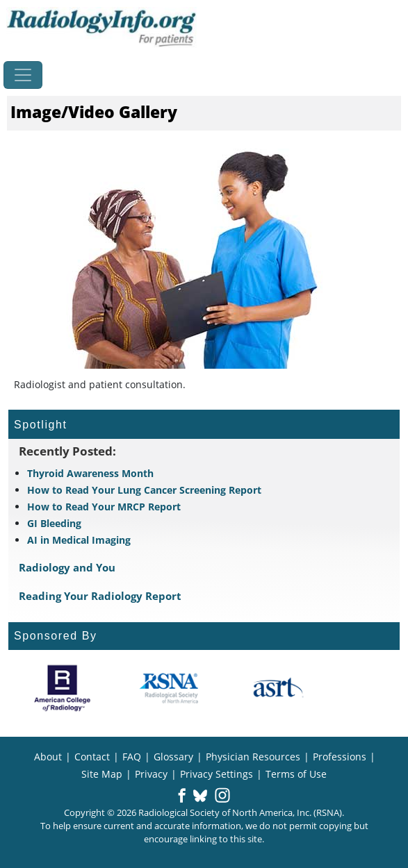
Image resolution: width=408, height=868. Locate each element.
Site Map (102, 774)
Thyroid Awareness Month (90, 473)
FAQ (132, 757)
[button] (182, 796)
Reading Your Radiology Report (100, 596)
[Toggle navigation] (23, 75)
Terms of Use (296, 774)
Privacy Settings (217, 774)
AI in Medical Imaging (79, 540)
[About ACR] (62, 688)
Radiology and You (67, 567)
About (48, 757)
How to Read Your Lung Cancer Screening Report (144, 490)
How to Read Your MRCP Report (104, 507)
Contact (92, 757)
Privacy (151, 774)
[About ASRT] (278, 688)
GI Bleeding (54, 523)
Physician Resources (253, 757)
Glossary (173, 757)
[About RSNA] (170, 688)
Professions (340, 757)
